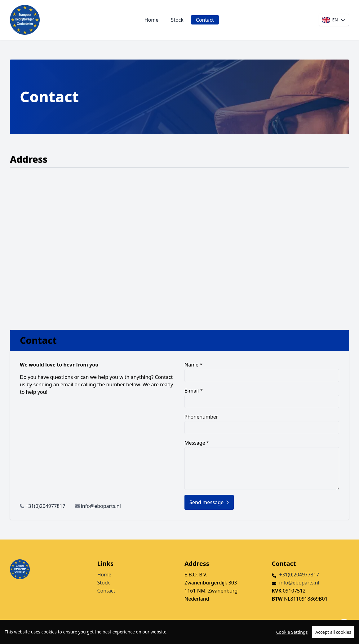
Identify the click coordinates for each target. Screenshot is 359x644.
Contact (205, 20)
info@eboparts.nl (101, 506)
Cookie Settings (292, 632)
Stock (177, 20)
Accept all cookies (333, 632)
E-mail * (262, 398)
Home (152, 20)
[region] (179, 632)
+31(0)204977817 (45, 506)
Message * (262, 465)
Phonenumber (262, 424)
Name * (262, 372)
